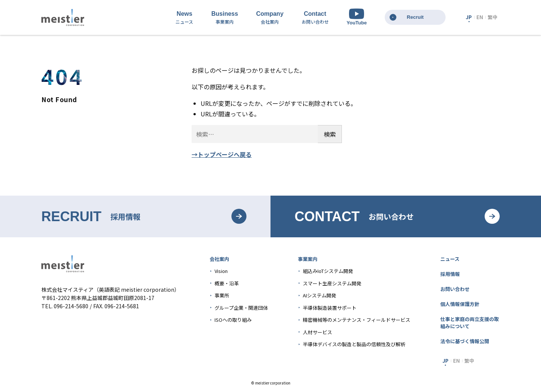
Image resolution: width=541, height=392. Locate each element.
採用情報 (450, 274)
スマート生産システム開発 (332, 283)
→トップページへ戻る (222, 154)
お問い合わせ (455, 289)
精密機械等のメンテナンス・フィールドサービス (357, 320)
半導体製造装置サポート (330, 308)
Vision (221, 271)
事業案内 (308, 259)
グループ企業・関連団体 (241, 308)
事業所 (222, 295)
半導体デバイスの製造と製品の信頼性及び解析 (354, 344)
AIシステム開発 (320, 295)
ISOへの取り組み (233, 320)
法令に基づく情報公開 (465, 341)
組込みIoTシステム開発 (328, 271)
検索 (330, 134)
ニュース (450, 259)
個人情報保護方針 (460, 304)
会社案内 (219, 259)
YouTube (357, 23)
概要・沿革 (227, 283)
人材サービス (317, 332)
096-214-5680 (71, 306)
